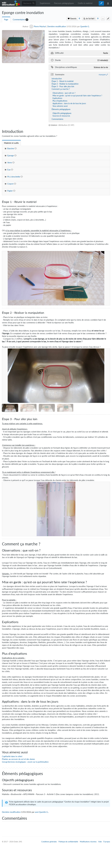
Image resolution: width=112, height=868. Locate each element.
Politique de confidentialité (68, 842)
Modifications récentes (88, 842)
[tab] (11, 143)
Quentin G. (85, 26)
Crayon (10, 184)
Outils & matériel (85, 3)
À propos (107, 842)
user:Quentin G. (42, 812)
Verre (10, 163)
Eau (9, 170)
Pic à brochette (14, 177)
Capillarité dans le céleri (12, 756)
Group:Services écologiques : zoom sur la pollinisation (25, 762)
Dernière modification (57, 26)
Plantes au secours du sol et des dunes (18, 759)
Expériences (45, 3)
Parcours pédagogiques (64, 3)
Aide (100, 842)
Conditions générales (49, 842)
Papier (10, 191)
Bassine (11, 148)
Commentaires (19, 20)
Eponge (11, 156)
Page (6, 20)
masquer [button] (102, 74)
